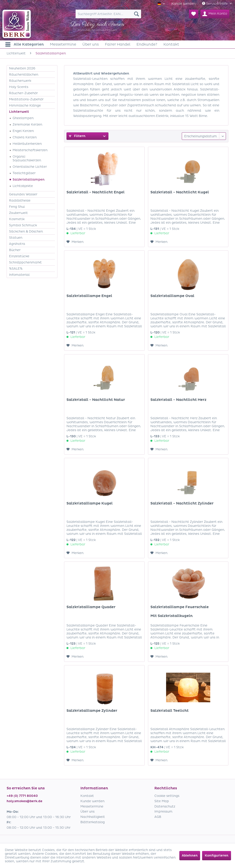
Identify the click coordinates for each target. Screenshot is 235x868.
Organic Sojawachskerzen (27, 158)
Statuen (16, 238)
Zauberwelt (18, 213)
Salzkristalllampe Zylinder (92, 711)
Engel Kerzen (23, 131)
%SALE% (16, 269)
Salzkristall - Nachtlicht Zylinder (182, 503)
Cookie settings (167, 796)
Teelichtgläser (24, 173)
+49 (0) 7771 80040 (22, 796)
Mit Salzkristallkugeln (172, 616)
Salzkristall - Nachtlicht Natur (96, 400)
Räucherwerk (20, 81)
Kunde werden (183, 4)
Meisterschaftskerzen (30, 150)
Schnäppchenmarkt (25, 262)
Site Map (162, 801)
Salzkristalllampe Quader (91, 607)
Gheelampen (23, 118)
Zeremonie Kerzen (27, 125)
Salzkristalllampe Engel (89, 296)
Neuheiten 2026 (22, 68)
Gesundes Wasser (23, 194)
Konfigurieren (217, 856)
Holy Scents (19, 87)
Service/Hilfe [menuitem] (215, 4)
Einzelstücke (19, 256)
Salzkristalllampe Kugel (90, 503)
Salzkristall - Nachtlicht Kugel (180, 192)
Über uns (87, 812)
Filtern (77, 136)
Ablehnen (190, 856)
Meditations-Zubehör (26, 99)
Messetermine (92, 806)
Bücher (15, 250)
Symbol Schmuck (23, 225)
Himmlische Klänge (25, 106)
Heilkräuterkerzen (27, 144)
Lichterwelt (19, 112)
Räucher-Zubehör (23, 93)
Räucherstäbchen (24, 75)
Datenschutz (165, 806)
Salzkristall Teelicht (170, 711)
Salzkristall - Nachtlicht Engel (96, 192)
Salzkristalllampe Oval (172, 296)
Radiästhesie (20, 201)
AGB (158, 817)
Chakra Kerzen (25, 137)
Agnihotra (17, 244)
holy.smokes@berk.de (25, 801)
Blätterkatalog (93, 822)
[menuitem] (183, 4)
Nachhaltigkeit (93, 817)
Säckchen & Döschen (26, 231)
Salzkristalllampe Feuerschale (180, 607)
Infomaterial (19, 275)
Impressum (163, 812)
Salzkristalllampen (29, 180)
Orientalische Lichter (30, 167)
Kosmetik (17, 219)
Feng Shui (17, 207)
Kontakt (87, 796)
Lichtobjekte (23, 186)
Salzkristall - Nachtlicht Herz (178, 400)
